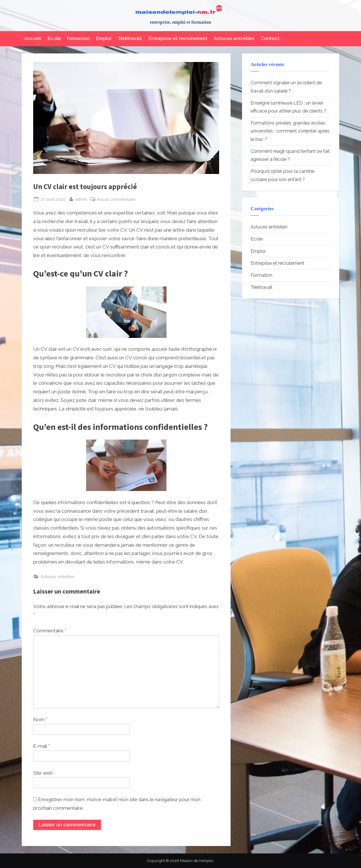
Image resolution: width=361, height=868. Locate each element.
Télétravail (130, 38)
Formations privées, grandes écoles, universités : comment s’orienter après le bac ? (290, 131)
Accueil (33, 38)
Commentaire (50, 631)
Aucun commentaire (116, 199)
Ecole (54, 38)
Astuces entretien (234, 38)
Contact (270, 38)
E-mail (41, 746)
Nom (40, 719)
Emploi (104, 38)
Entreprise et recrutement (178, 38)
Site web (43, 773)
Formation (78, 38)
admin (81, 199)
